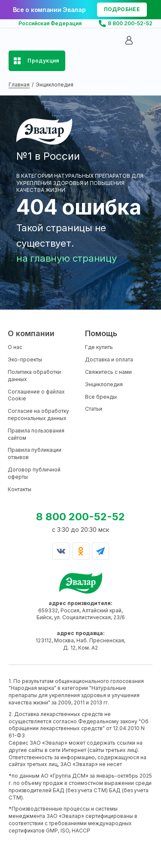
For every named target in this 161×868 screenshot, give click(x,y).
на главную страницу (67, 258)
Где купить (99, 347)
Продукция (43, 61)
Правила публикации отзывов (35, 453)
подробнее (122, 9)
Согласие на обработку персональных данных (38, 415)
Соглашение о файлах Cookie (36, 395)
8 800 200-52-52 (130, 23)
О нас (15, 347)
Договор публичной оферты (34, 473)
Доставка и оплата (109, 359)
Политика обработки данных (34, 376)
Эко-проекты (25, 359)
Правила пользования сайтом (36, 434)
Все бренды (101, 397)
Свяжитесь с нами (108, 372)
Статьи (94, 409)
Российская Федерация (50, 23)
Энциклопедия (104, 384)
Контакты (20, 489)
